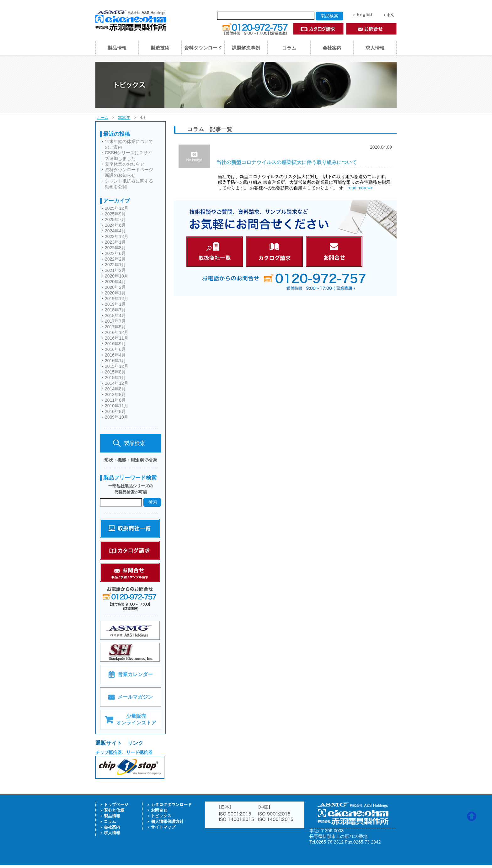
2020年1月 (115, 293)
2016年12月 (117, 332)
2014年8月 (115, 389)
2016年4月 (115, 355)
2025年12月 (117, 208)
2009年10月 (117, 417)
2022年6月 (115, 253)
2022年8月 (115, 248)
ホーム (103, 118)
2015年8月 (115, 372)
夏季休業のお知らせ (125, 164)
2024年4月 (115, 231)
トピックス (161, 816)
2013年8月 (115, 394)
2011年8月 (115, 400)
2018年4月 (115, 315)
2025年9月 (115, 214)
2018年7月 (115, 310)
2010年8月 (115, 411)
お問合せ (159, 810)
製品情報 (117, 48)
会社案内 (332, 48)
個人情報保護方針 (167, 821)
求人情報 (375, 48)
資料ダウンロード (203, 48)
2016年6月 (115, 349)
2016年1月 (115, 361)
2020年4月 (115, 282)
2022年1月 (115, 265)
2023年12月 (117, 236)
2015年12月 (117, 366)
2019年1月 (115, 304)
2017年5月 (115, 327)
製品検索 (129, 443)
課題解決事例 (246, 48)
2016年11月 (117, 338)
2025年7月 (115, 220)
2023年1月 (115, 242)
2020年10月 (117, 276)
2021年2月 (115, 270)
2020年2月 (115, 287)
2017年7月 (115, 321)
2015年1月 (115, 378)
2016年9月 (115, 344)
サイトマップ (163, 827)
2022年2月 (115, 259)
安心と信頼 (114, 810)
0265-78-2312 (330, 842)
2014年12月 (117, 383)
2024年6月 (115, 225)
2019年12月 (117, 299)
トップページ (116, 804)
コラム (289, 48)
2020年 (124, 118)
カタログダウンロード (171, 804)
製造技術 (160, 48)
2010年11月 (117, 406)
